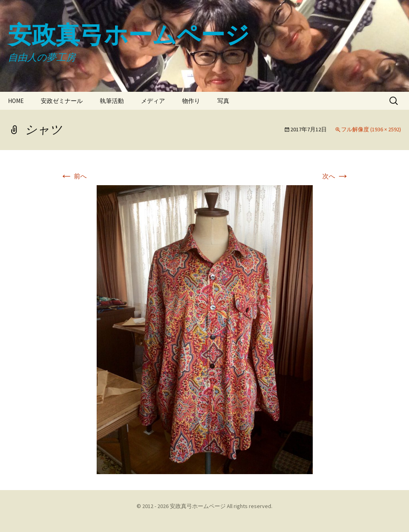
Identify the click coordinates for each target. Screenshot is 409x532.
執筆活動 (112, 101)
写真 (223, 101)
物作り (191, 101)
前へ (73, 176)
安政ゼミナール (62, 101)
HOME (16, 101)
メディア (153, 101)
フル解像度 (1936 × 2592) (371, 129)
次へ (336, 176)
